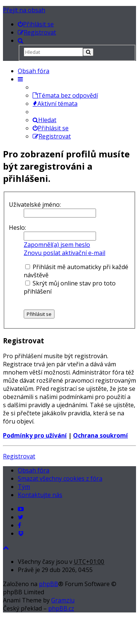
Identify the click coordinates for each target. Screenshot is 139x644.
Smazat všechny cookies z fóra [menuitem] (60, 478)
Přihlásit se (51, 128)
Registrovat (19, 456)
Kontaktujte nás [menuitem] (40, 495)
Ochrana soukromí (100, 435)
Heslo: (17, 228)
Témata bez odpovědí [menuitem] (65, 95)
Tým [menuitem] (24, 487)
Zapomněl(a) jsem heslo (57, 245)
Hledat (44, 120)
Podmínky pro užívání (35, 435)
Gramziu (63, 600)
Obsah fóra (34, 71)
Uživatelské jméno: (35, 205)
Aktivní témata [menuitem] (55, 104)
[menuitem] (36, 24)
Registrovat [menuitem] (52, 136)
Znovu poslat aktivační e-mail (64, 253)
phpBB (49, 584)
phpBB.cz (61, 608)
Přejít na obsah (24, 10)
